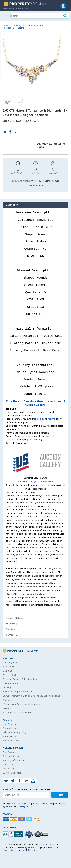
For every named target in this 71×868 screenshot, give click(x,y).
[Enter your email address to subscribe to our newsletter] (26, 795)
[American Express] (29, 819)
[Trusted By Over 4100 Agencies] (29, 834)
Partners (7, 700)
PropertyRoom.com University (18, 712)
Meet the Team (10, 683)
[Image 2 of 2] (19, 101)
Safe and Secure (11, 756)
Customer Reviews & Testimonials (20, 679)
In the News (8, 667)
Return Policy (9, 736)
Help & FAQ (8, 769)
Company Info (10, 662)
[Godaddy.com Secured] (42, 834)
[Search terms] (40, 16)
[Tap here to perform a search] (65, 16)
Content (3, 42)
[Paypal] (6, 819)
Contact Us (8, 764)
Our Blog (7, 687)
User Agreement (11, 724)
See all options (36, 185)
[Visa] (14, 819)
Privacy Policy (9, 728)
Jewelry (17, 26)
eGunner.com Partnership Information (22, 704)
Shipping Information (13, 760)
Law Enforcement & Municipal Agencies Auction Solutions (31, 696)
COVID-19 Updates (12, 773)
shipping (38, 419)
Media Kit (7, 671)
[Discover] (37, 819)
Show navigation (6, 15)
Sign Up (60, 795)
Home (6, 26)
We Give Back (9, 675)
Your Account (9, 752)
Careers (7, 708)
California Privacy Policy (15, 732)
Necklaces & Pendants (13, 28)
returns (52, 419)
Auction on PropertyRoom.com (18, 692)
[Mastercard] (22, 819)
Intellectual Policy (11, 741)
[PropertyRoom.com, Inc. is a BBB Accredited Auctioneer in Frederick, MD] (13, 834)
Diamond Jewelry (34, 26)
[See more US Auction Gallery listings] (35, 474)
